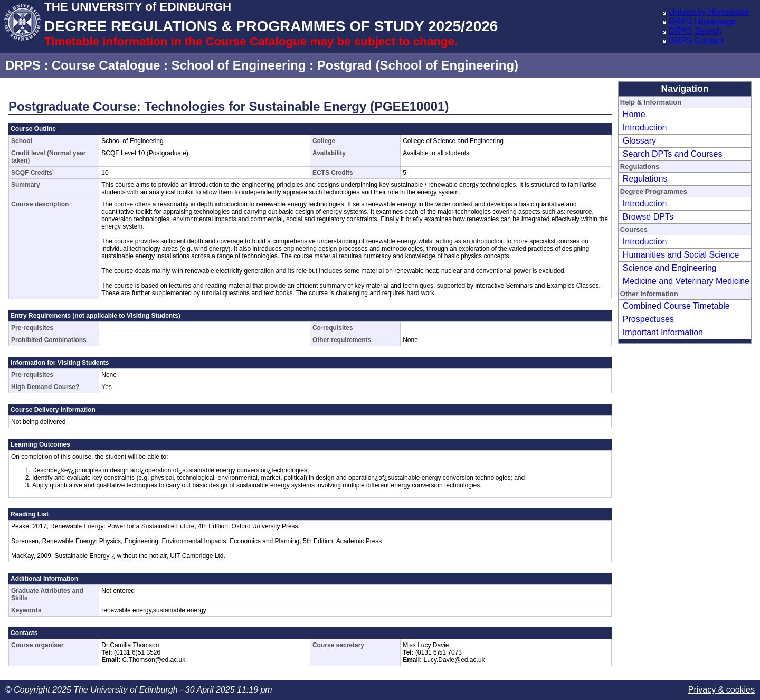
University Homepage (709, 12)
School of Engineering (239, 65)
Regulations (645, 179)
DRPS (23, 65)
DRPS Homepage (702, 21)
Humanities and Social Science (681, 255)
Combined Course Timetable (676, 306)
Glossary (639, 141)
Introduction (645, 127)
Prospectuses (648, 319)
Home (634, 114)
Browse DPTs (648, 217)
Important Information (663, 332)
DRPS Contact (696, 40)
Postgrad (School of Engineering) (418, 65)
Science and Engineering (670, 268)
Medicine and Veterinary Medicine (686, 281)
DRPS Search (695, 31)
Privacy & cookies (721, 690)
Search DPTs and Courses (673, 154)
